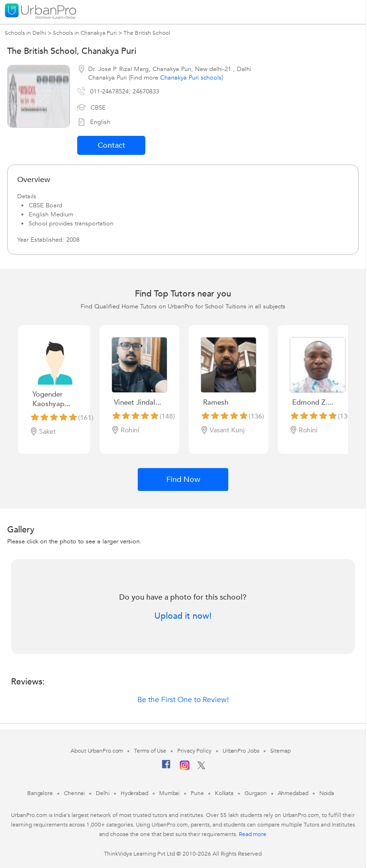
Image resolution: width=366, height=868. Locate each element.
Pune (197, 793)
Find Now (183, 480)
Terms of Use (150, 751)
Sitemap (280, 751)
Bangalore (40, 793)
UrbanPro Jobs (241, 751)
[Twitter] (201, 767)
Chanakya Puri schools (191, 78)
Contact (112, 145)
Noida (327, 793)
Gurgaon (255, 793)
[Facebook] (166, 768)
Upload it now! (183, 616)
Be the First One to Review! (183, 700)
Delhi (103, 793)
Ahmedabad (293, 793)
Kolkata (224, 793)
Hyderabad (134, 793)
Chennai (74, 793)
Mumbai (169, 793)
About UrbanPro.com (97, 751)
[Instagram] (185, 768)
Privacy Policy (194, 751)
